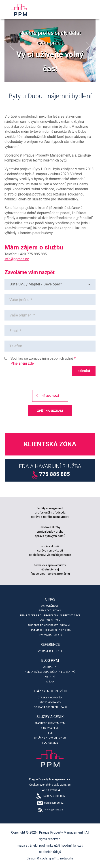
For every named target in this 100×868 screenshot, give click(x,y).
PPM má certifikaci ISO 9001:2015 (50, 630)
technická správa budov (50, 565)
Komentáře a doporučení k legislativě (50, 672)
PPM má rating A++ (50, 635)
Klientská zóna (50, 444)
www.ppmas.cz (50, 810)
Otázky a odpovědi (50, 691)
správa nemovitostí (50, 550)
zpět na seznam (50, 410)
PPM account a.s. (50, 611)
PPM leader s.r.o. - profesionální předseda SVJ (50, 616)
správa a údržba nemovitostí (50, 517)
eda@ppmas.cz (50, 803)
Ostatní (50, 677)
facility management (50, 508)
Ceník (50, 733)
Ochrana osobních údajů (50, 707)
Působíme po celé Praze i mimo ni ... (50, 625)
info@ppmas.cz (17, 259)
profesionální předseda (50, 512)
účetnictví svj (50, 569)
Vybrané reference (50, 651)
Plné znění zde (22, 363)
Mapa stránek (27, 846)
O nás (50, 599)
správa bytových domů (50, 536)
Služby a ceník (50, 717)
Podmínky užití (50, 846)
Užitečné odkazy (50, 703)
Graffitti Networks (61, 858)
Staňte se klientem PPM (50, 723)
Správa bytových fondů (50, 738)
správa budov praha (50, 532)
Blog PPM (50, 661)
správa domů (50, 546)
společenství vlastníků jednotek (50, 555)
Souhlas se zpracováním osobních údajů (42, 358)
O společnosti (50, 606)
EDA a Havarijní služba (50, 471)
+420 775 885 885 (50, 796)
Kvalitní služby (50, 620)
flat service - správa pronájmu (50, 574)
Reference (50, 645)
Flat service (50, 743)
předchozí (50, 396)
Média (50, 682)
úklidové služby (50, 527)
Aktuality (50, 667)
